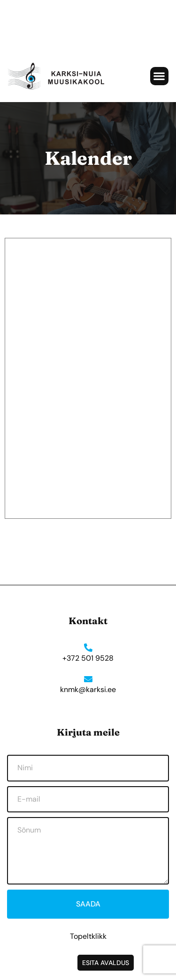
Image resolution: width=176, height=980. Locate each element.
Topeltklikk (88, 936)
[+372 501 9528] (88, 648)
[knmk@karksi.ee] (88, 679)
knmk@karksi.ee (88, 689)
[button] (159, 76)
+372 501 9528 (88, 658)
